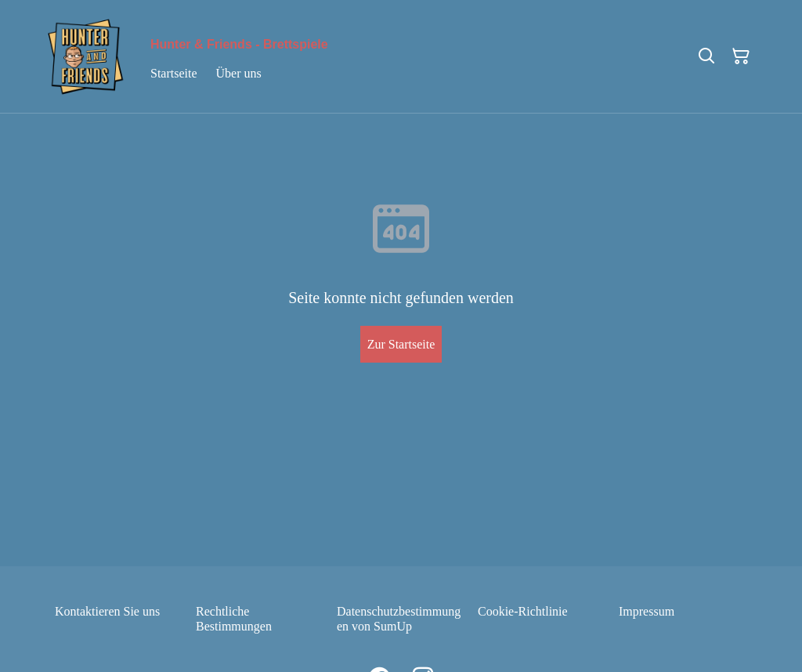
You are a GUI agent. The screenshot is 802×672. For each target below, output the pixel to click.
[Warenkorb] (741, 56)
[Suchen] (706, 56)
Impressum (647, 611)
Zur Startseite (401, 344)
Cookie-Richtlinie (523, 611)
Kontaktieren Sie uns (107, 611)
